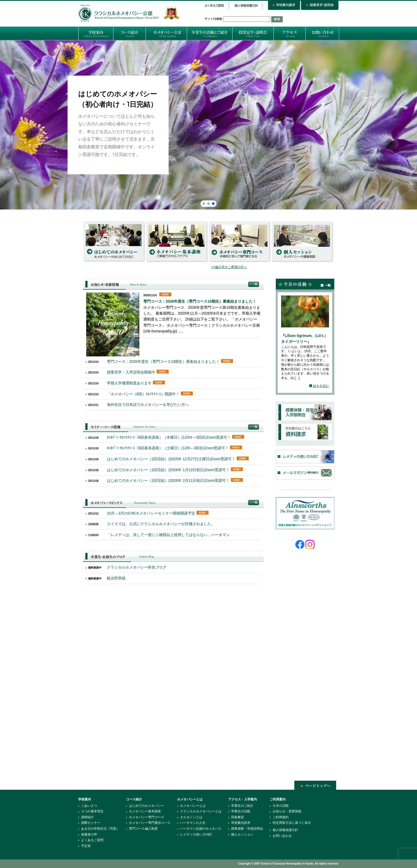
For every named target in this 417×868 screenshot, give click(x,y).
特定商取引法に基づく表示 (292, 823)
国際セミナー (91, 823)
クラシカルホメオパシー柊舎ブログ (137, 567)
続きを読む (321, 386)
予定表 (86, 846)
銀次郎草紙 (116, 578)
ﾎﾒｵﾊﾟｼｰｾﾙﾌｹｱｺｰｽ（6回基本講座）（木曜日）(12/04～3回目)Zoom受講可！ (169, 437)
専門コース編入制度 (143, 829)
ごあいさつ (89, 806)
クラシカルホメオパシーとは (201, 811)
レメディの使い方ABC (196, 834)
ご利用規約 (281, 817)
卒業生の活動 (241, 811)
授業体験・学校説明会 (247, 829)
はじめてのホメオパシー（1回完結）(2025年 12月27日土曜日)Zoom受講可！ (171, 459)
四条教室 (237, 817)
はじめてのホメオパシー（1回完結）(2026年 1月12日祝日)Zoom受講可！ (168, 470)
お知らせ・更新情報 (287, 811)
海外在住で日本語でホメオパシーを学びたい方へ (148, 405)
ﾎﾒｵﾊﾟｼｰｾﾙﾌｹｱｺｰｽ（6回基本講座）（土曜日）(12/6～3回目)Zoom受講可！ (168, 448)
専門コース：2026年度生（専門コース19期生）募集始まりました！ (200, 301)
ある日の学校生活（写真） (100, 829)
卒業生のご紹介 (242, 806)
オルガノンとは (191, 817)
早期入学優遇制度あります (129, 383)
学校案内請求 (241, 823)
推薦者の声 (89, 834)
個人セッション (242, 834)
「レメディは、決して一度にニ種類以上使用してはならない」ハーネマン (168, 535)
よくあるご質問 (92, 840)
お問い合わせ (282, 836)
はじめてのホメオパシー (147, 806)
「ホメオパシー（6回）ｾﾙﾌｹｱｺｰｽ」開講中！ (143, 394)
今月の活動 (281, 806)
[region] (208, 125)
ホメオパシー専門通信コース (150, 823)
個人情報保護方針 (285, 830)
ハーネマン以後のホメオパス (201, 829)
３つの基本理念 (92, 811)
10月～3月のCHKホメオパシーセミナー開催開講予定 (151, 513)
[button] (208, 125)
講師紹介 (87, 817)
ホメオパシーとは (193, 806)
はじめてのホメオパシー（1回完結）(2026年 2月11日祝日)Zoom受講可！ (168, 480)
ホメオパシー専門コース (147, 817)
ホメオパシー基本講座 (145, 811)
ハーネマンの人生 (193, 823)
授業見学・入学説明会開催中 (131, 372)
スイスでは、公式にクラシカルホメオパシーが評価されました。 (161, 524)
